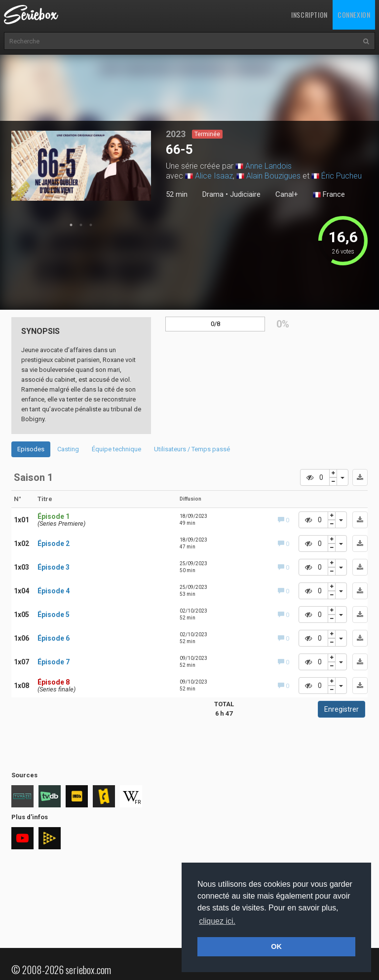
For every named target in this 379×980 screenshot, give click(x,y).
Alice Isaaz (214, 176)
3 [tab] (91, 225)
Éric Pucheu (341, 176)
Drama (213, 194)
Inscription (309, 15)
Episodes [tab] (31, 449)
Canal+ (287, 194)
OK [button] (276, 946)
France (329, 195)
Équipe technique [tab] (116, 449)
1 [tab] (71, 225)
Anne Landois (268, 166)
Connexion (354, 15)
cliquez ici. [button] (217, 921)
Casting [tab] (68, 449)
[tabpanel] (81, 166)
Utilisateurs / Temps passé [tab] (192, 449)
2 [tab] (81, 225)
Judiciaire (245, 194)
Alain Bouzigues (273, 176)
